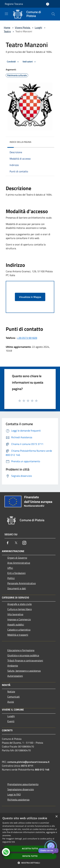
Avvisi (11, 702)
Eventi (11, 721)
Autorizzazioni (15, 676)
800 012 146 (42, 770)
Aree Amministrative (19, 563)
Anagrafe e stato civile (20, 604)
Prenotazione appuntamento (23, 784)
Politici (11, 578)
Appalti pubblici (16, 624)
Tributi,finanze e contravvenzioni (25, 660)
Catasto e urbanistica (19, 630)
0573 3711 (27, 766)
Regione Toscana (14, 4)
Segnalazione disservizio (21, 789)
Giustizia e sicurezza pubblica (23, 655)
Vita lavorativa (15, 614)
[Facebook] (8, 543)
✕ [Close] (56, 851)
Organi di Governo (17, 558)
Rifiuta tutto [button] (30, 856)
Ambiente (13, 666)
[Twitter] (16, 543)
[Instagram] (24, 543)
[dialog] (30, 841)
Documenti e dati (17, 588)
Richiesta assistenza (18, 800)
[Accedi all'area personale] (48, 4)
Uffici (10, 568)
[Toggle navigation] (6, 14)
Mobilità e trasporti (18, 635)
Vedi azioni (30, 62)
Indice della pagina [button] (20, 142)
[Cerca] (53, 14)
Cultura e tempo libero (20, 609)
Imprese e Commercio (19, 619)
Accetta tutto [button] (30, 849)
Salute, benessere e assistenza (24, 671)
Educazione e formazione (21, 650)
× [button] (56, 817)
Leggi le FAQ (14, 794)
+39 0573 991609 (27, 338)
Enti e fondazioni (16, 573)
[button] (30, 863)
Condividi (13, 62)
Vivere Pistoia (23, 27)
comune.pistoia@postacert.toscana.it (28, 762)
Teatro (7, 31)
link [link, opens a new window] (13, 842)
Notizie (11, 691)
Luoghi (38, 27)
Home (7, 27)
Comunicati (14, 697)
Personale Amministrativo (22, 583)
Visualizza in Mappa (30, 297)
